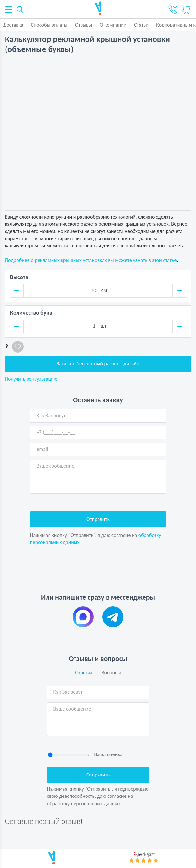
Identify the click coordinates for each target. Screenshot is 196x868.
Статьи (141, 25)
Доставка (13, 25)
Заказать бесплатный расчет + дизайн (98, 364)
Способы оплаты (49, 25)
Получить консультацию (31, 379)
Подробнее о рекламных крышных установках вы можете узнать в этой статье (91, 260)
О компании (113, 25)
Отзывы (84, 25)
